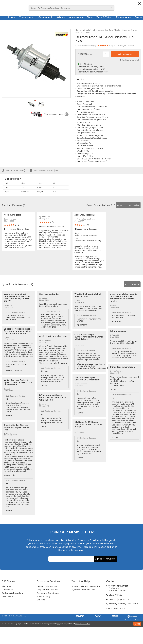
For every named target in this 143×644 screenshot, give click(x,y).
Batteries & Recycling (12, 593)
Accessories (76, 17)
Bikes (90, 17)
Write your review (126, 46)
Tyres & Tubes (104, 17)
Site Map (41, 600)
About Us (6, 586)
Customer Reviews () (86, 46)
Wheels (61, 17)
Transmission (27, 17)
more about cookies (83, 624)
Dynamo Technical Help (83, 590)
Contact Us (7, 590)
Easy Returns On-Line (47, 590)
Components (46, 17)
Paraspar (138, 620)
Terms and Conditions (48, 593)
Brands (11, 17)
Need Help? (8, 596)
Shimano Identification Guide (86, 586)
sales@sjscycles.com (120, 599)
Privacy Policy (43, 596)
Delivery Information (47, 586)
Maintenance (124, 17)
